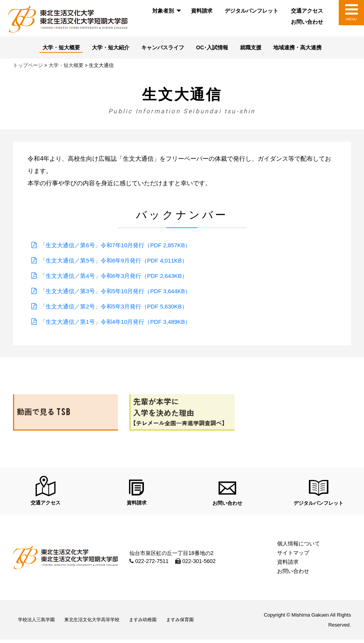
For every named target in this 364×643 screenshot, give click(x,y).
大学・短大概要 (53, 48)
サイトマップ (293, 556)
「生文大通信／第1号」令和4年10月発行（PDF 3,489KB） (120, 322)
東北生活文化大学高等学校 (101, 623)
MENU (351, 19)
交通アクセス (307, 11)
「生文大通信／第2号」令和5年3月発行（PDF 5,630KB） (119, 307)
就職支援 (255, 48)
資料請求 (202, 11)
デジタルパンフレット (251, 11)
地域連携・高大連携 (305, 48)
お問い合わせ (307, 22)
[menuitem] (165, 11)
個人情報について (299, 547)
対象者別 (163, 11)
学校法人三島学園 (39, 623)
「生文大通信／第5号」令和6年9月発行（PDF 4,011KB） (119, 261)
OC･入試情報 (214, 48)
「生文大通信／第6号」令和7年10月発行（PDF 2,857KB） (120, 246)
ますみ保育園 (200, 623)
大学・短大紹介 (106, 48)
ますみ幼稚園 (158, 623)
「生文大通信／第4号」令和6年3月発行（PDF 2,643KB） (119, 277)
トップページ (28, 66)
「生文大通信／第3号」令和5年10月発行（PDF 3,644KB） (120, 292)
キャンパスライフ (162, 48)
